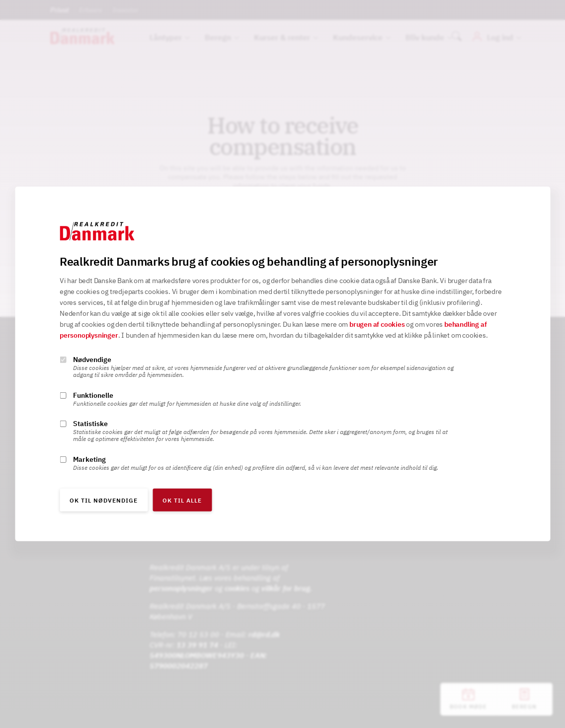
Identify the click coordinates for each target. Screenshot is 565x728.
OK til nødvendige (104, 500)
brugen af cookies (377, 324)
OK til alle (182, 500)
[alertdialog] (282, 364)
